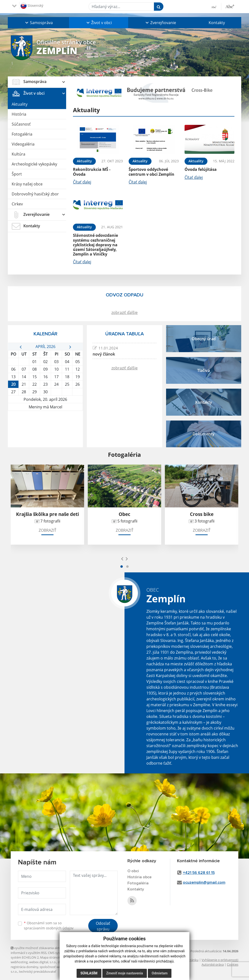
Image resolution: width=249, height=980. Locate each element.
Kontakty (217, 23)
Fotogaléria (22, 134)
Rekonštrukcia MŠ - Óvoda (92, 172)
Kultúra (18, 154)
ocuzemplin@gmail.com (204, 882)
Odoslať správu (103, 926)
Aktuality (20, 104)
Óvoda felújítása (201, 169)
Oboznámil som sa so (49, 925)
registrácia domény (24, 967)
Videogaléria (23, 144)
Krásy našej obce (27, 184)
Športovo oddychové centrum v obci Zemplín (151, 172)
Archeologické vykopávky (34, 164)
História (19, 114)
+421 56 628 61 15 (199, 873)
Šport (17, 174)
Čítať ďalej (82, 182)
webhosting (19, 962)
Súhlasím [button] (89, 973)
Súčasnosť (21, 124)
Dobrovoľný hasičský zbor (35, 194)
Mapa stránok (50, 957)
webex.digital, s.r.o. (43, 962)
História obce (139, 877)
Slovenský (32, 6)
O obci (133, 871)
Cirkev (17, 204)
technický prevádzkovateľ (37, 971)
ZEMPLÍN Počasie (45, 429)
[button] (38, 23)
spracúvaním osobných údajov (49, 928)
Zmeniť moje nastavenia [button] (125, 973)
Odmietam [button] (160, 973)
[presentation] (122, 559)
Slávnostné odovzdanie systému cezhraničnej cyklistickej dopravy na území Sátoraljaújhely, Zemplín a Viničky (95, 245)
